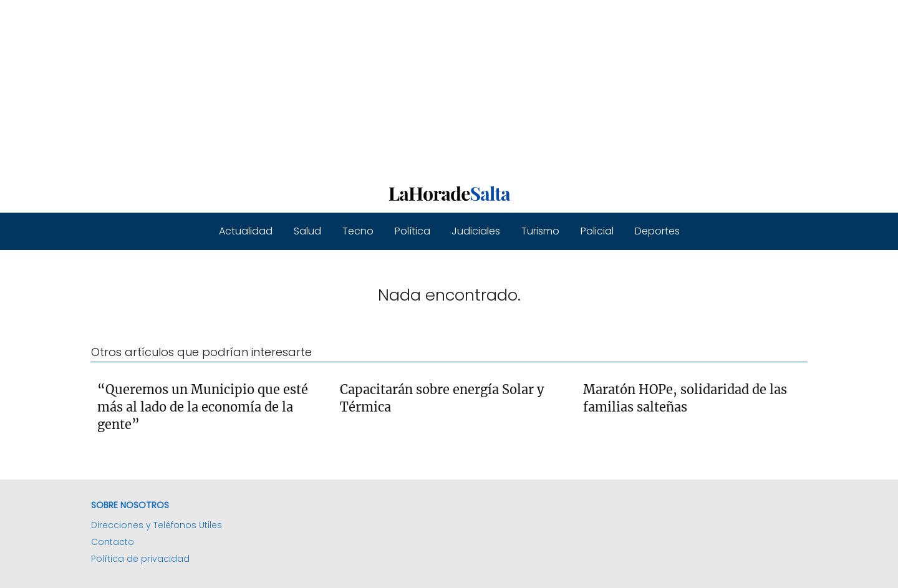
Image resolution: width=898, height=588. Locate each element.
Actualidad (246, 231)
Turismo (540, 231)
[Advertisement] (374, 87)
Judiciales (476, 231)
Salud (307, 231)
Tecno (358, 231)
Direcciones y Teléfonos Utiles (157, 525)
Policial (597, 231)
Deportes (657, 231)
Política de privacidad (140, 559)
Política (413, 231)
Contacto (113, 542)
